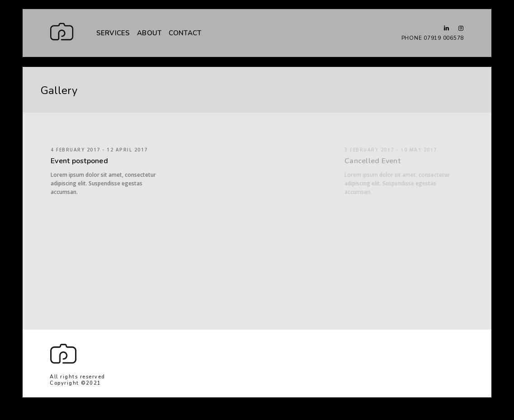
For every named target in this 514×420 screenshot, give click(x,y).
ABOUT (149, 33)
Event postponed (79, 161)
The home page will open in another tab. (403, 349)
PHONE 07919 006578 (433, 38)
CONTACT (185, 33)
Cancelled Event (373, 161)
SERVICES (113, 33)
